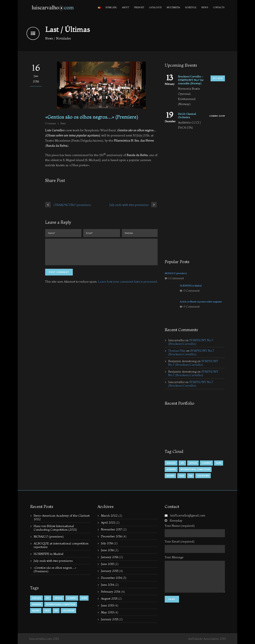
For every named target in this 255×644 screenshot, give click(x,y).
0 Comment (192, 290)
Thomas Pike (177, 351)
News (205, 7)
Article (193, 463)
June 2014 (107, 585)
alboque (171, 463)
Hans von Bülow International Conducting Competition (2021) (55, 528)
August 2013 (109, 598)
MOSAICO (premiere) (176, 273)
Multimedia (173, 7)
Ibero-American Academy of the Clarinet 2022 (62, 517)
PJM (191, 476)
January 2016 (110, 557)
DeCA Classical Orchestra (187, 116)
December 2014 (111, 578)
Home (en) (111, 7)
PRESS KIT (139, 7)
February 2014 (111, 591)
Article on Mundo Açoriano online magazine (201, 302)
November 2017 (111, 529)
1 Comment (176, 278)
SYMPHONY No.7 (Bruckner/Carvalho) (191, 342)
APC (182, 463)
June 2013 (107, 605)
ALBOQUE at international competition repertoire (61, 545)
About (125, 7)
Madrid (170, 476)
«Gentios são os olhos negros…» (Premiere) (55, 569)
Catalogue (155, 7)
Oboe (182, 476)
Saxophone (203, 476)
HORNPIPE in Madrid (191, 286)
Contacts (219, 7)
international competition (195, 469)
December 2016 (111, 536)
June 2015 (107, 564)
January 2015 (110, 571)
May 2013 (107, 612)
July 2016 (107, 543)
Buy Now (218, 78)
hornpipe (171, 469)
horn (219, 463)
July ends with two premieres (53, 561)
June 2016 (107, 550)
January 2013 (110, 619)
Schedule (191, 7)
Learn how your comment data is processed (127, 286)
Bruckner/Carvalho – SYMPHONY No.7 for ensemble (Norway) (191, 80)
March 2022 (109, 515)
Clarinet (206, 463)
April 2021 (108, 522)
